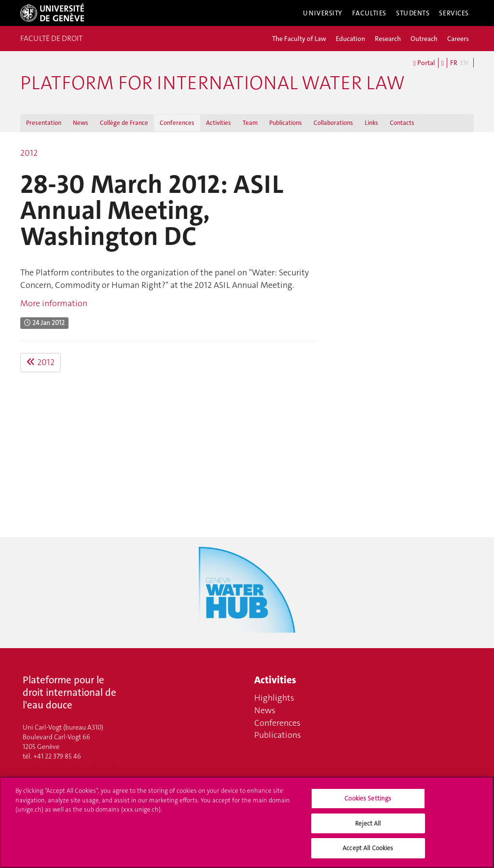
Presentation (44, 123)
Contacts (402, 123)
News (81, 123)
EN (464, 63)
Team (250, 123)
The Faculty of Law (299, 39)
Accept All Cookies (368, 853)
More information (54, 303)
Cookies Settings (368, 803)
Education (350, 39)
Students (413, 13)
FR (454, 63)
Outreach (424, 39)
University (323, 13)
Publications (286, 123)
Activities (219, 123)
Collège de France (124, 123)
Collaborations (333, 123)
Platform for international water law (213, 83)
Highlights (274, 698)
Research (388, 39)
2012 (29, 153)
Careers (458, 39)
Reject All (368, 828)
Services (454, 13)
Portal (424, 63)
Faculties (369, 13)
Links (371, 123)
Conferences (177, 123)
